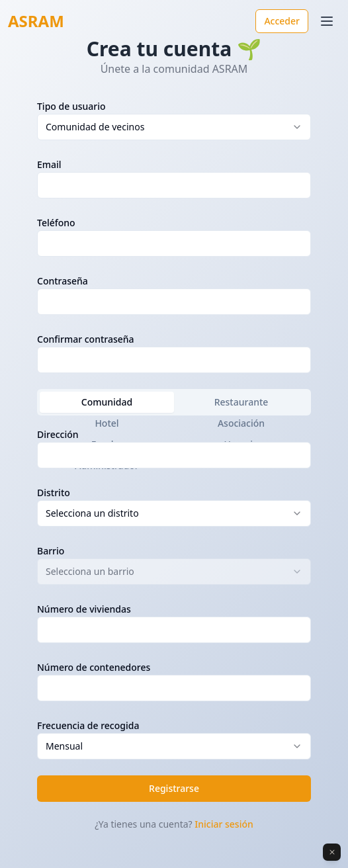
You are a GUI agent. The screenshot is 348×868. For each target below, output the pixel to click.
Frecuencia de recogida (88, 725)
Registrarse (174, 788)
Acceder (282, 21)
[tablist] (174, 402)
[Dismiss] (332, 852)
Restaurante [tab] (241, 402)
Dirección (58, 434)
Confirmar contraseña (86, 339)
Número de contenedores (94, 667)
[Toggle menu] (327, 21)
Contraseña (63, 281)
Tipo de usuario (71, 106)
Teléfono (56, 223)
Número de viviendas (84, 609)
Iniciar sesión (224, 824)
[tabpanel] (174, 593)
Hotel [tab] (107, 423)
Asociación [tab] (241, 423)
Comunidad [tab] (107, 402)
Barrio (51, 551)
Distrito (54, 493)
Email (49, 164)
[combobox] (174, 127)
